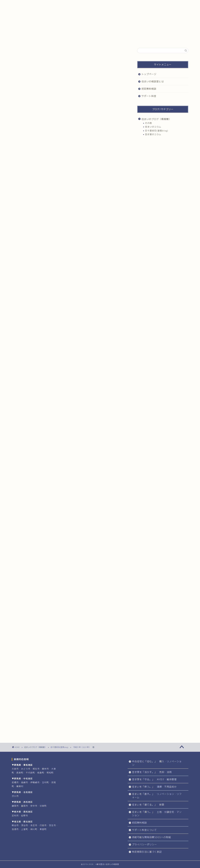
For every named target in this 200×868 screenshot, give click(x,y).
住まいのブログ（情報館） (156, 119)
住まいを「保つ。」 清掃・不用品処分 (154, 787)
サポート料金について (144, 830)
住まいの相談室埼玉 (43, 576)
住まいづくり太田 (69, 571)
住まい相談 (50, 582)
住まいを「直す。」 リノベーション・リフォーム (157, 796)
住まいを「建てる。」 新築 (148, 805)
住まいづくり (34, 571)
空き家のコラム (153, 134)
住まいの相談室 (25, 576)
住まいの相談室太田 (63, 576)
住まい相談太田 (81, 582)
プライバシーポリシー (144, 845)
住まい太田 (23, 582)
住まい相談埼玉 (65, 582)
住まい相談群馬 (114, 582)
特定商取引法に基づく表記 (147, 852)
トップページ (31, 4)
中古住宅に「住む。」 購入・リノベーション (157, 763)
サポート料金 (143, 4)
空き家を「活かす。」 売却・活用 (152, 772)
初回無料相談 (105, 4)
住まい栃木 (37, 582)
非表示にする (75, 167)
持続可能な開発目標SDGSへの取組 (151, 837)
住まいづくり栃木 (87, 571)
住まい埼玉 (118, 576)
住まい (22, 571)
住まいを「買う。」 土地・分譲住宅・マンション (157, 814)
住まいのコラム (153, 127)
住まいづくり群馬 (105, 571)
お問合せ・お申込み (92, 639)
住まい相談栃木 (98, 582)
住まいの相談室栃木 (82, 576)
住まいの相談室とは (68, 4)
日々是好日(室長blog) (26, 54)
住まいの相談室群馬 (102, 576)
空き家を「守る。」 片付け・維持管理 (154, 779)
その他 (148, 123)
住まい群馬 (23, 587)
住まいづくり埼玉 (51, 571)
